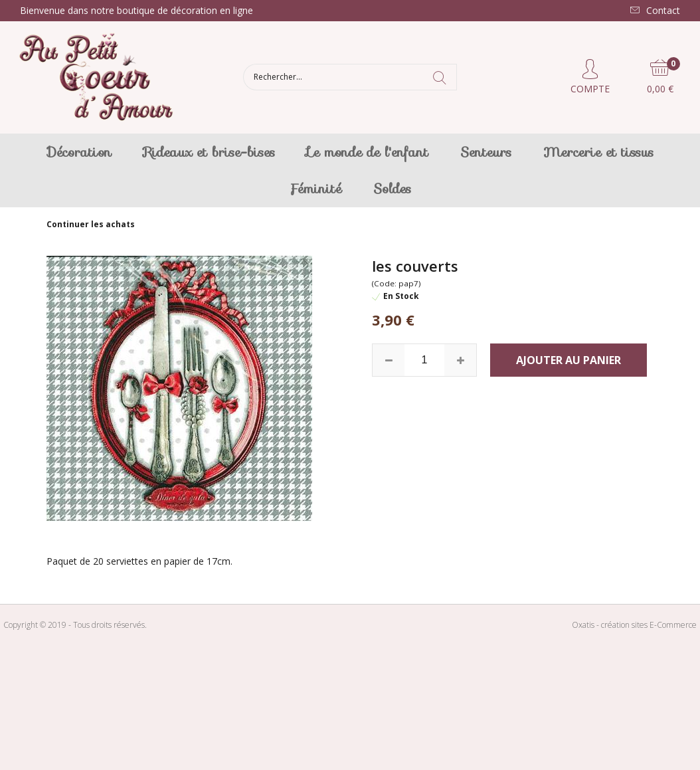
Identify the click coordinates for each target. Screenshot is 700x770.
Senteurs (486, 152)
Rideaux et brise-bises (209, 152)
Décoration (79, 152)
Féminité (315, 189)
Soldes (392, 189)
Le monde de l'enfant (368, 152)
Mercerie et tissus (598, 152)
